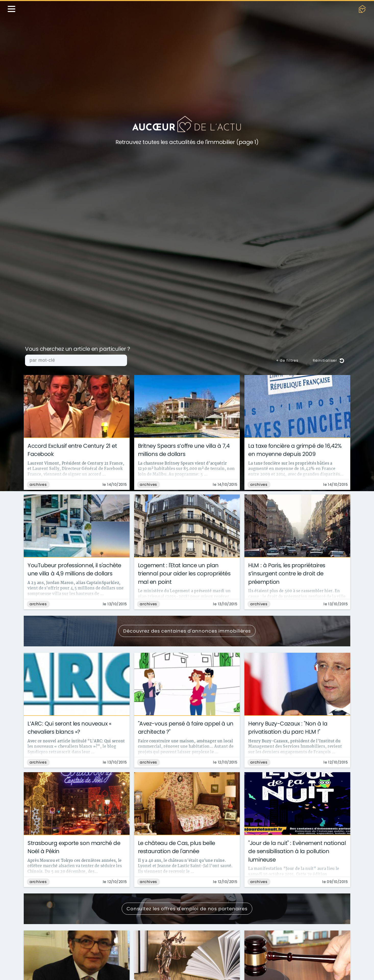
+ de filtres (287, 360)
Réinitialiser (329, 360)
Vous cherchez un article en (78, 349)
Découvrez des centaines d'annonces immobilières (187, 631)
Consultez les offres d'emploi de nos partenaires (187, 909)
